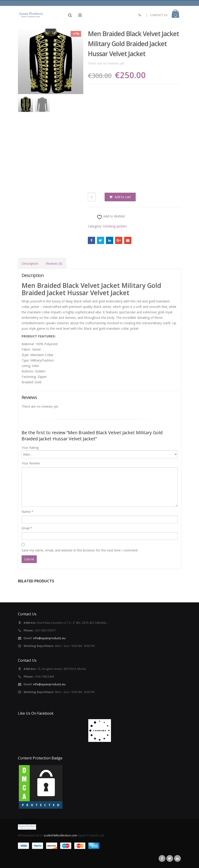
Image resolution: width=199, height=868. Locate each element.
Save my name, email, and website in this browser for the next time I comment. (80, 550)
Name (27, 512)
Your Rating (30, 448)
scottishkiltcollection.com (61, 835)
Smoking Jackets (115, 226)
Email (128, 240)
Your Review (31, 463)
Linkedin (177, 858)
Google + (119, 240)
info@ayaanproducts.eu (49, 638)
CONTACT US (159, 15)
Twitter (101, 240)
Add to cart (123, 197)
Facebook (91, 240)
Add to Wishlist (111, 217)
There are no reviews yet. (106, 63)
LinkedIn (110, 240)
